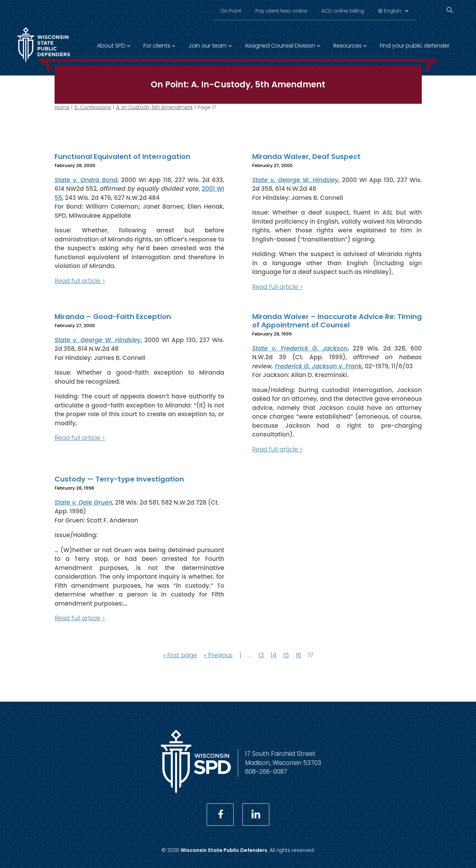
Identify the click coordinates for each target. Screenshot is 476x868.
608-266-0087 (266, 772)
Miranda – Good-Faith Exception (113, 317)
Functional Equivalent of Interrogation (122, 157)
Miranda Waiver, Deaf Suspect (306, 157)
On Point (231, 11)
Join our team (208, 46)
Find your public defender (415, 46)
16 (299, 655)
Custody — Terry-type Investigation (119, 479)
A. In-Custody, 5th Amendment (154, 107)
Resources (347, 46)
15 (286, 655)
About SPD (111, 46)
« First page (180, 655)
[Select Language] (396, 11)
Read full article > (80, 281)
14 (273, 655)
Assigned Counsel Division (280, 46)
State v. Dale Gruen (83, 502)
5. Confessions (93, 107)
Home (62, 107)
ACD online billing (343, 11)
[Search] (450, 10)
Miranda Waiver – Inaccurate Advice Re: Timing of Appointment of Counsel (337, 321)
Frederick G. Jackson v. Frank (318, 366)
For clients (157, 46)
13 (261, 655)
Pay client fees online (281, 11)
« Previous (218, 655)
